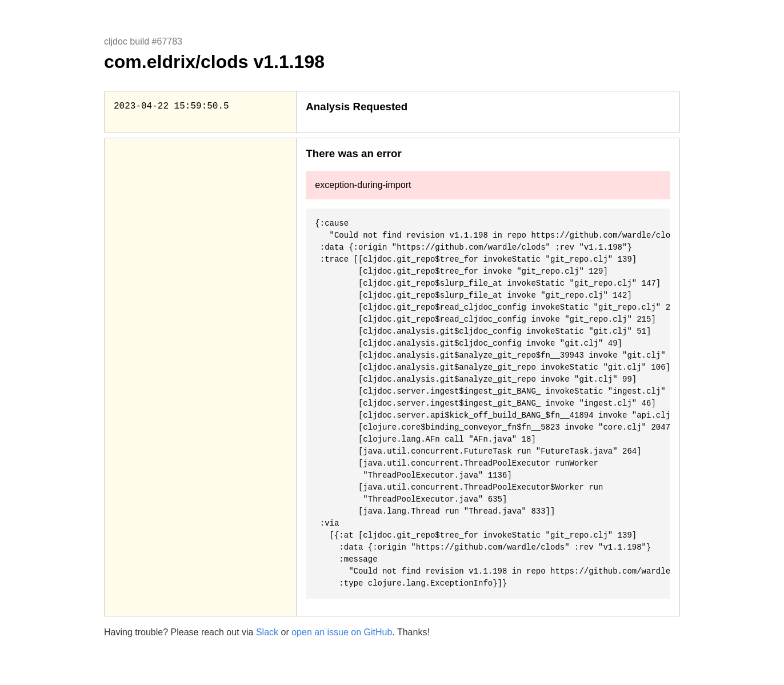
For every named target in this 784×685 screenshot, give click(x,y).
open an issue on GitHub (342, 632)
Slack (267, 632)
